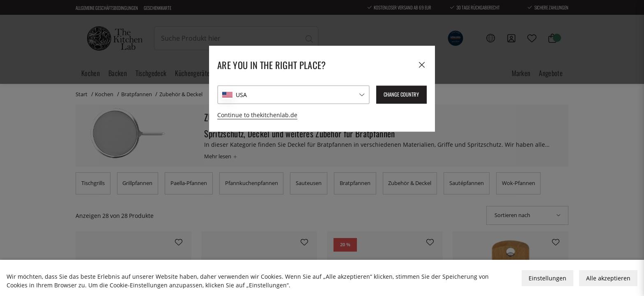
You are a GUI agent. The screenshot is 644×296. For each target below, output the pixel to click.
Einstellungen (547, 278)
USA (241, 95)
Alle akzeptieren (608, 278)
